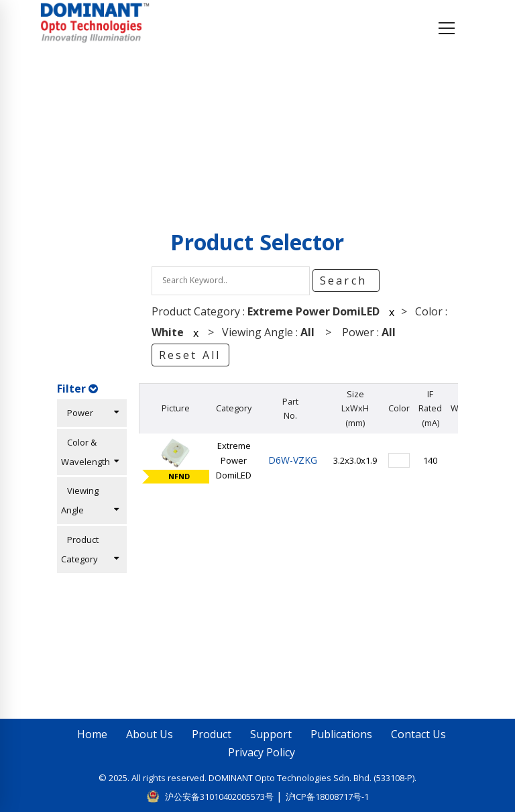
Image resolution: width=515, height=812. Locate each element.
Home (79, 125)
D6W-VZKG (290, 460)
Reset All (190, 355)
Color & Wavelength (90, 452)
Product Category (90, 549)
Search (346, 281)
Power (90, 413)
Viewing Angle (90, 500)
